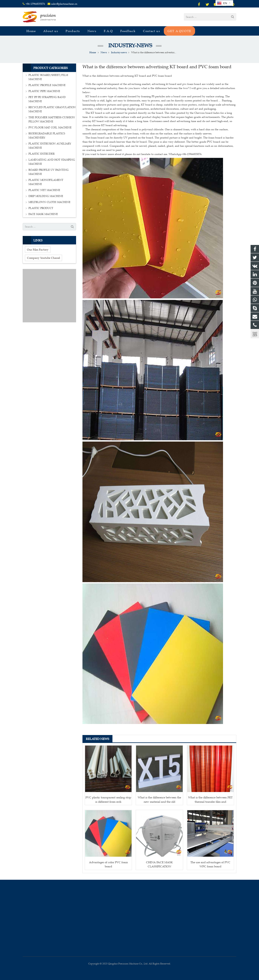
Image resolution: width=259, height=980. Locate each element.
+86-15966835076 (35, 4)
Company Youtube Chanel (43, 258)
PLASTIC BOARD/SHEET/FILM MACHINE (48, 77)
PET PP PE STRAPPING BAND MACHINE (47, 99)
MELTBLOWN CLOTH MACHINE (49, 202)
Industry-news (130, 45)
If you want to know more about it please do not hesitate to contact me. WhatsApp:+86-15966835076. (142, 154)
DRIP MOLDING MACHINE (46, 196)
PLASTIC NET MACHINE (44, 190)
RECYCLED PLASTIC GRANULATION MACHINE (52, 109)
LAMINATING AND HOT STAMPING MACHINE (52, 162)
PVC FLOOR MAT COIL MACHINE (50, 128)
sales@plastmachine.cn (64, 4)
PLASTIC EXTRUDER (42, 154)
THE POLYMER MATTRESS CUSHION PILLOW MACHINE (52, 119)
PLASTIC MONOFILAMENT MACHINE (46, 182)
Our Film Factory (38, 250)
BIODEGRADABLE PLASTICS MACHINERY (47, 136)
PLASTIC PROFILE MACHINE (47, 85)
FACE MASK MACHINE (43, 214)
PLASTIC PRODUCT (41, 208)
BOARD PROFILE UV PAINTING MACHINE (49, 172)
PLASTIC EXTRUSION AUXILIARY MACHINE (50, 146)
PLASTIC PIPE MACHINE (44, 91)
